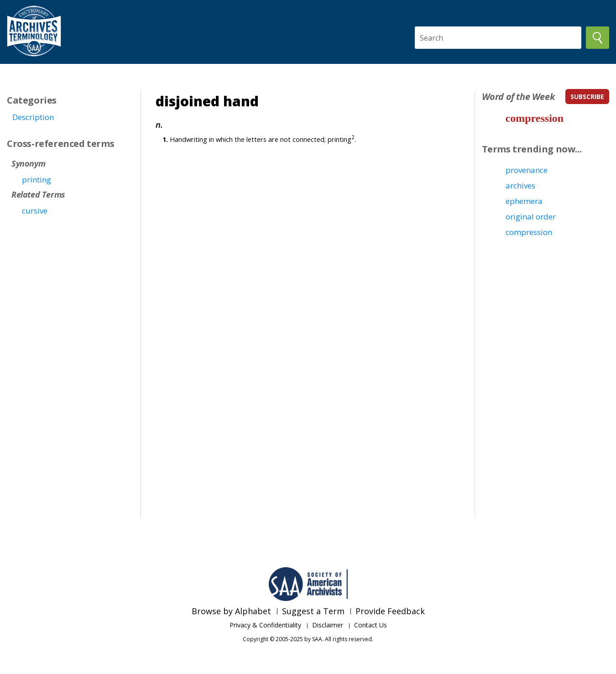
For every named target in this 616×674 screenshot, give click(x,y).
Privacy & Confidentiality (265, 625)
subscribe (587, 97)
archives (520, 185)
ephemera (524, 201)
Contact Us (371, 625)
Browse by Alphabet (231, 611)
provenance (527, 170)
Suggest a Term (313, 611)
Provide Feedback (390, 611)
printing (37, 180)
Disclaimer (328, 625)
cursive (35, 211)
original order (531, 217)
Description (33, 117)
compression (535, 118)
